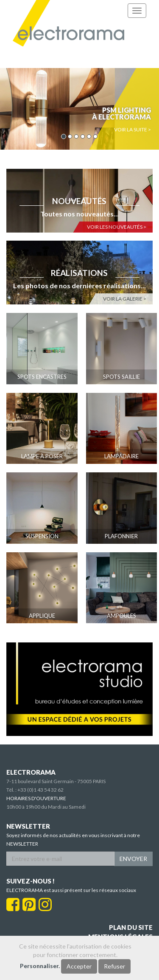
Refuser (114, 966)
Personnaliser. (40, 966)
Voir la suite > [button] (132, 129)
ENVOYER (133, 859)
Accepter (79, 966)
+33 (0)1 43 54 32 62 (40, 790)
